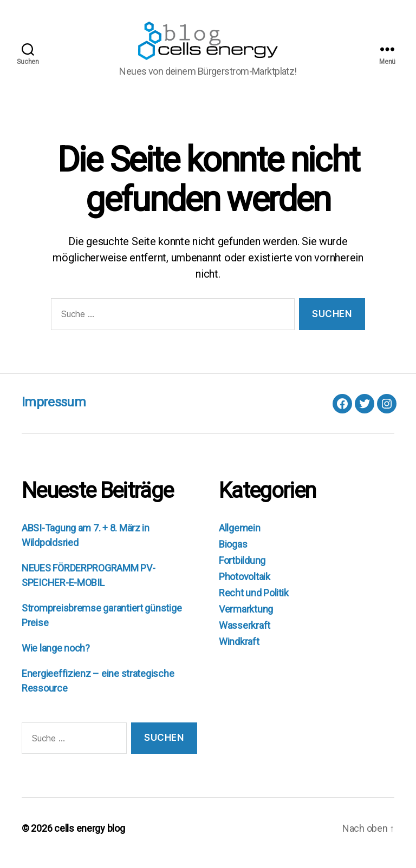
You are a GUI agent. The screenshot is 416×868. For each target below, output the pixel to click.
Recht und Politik (253, 601)
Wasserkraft (245, 634)
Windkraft (239, 650)
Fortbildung (242, 569)
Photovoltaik (245, 585)
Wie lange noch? (56, 657)
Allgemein (240, 537)
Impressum (54, 411)
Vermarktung (246, 618)
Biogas (233, 553)
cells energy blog (89, 837)
